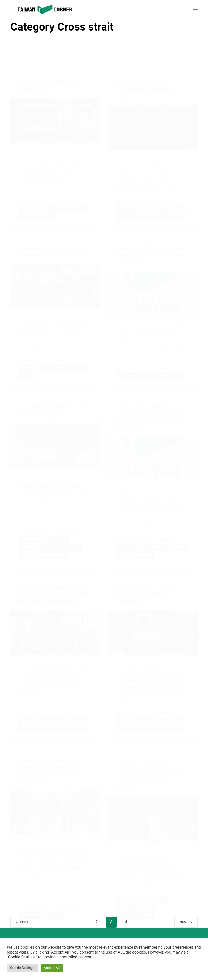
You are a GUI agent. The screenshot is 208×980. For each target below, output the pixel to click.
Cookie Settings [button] (22, 968)
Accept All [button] (52, 968)
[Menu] (195, 9)
